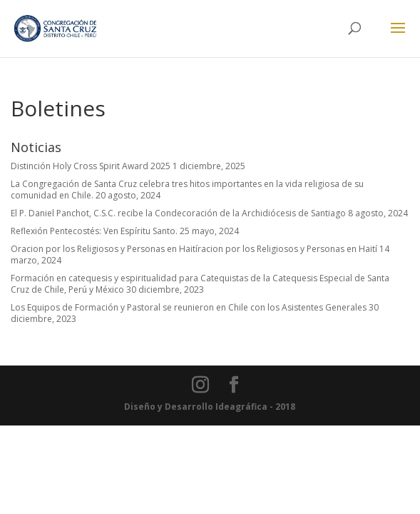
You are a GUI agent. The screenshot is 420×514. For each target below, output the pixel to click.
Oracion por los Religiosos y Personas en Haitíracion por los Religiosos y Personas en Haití (194, 249)
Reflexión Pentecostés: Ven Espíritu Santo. (94, 231)
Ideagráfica (241, 407)
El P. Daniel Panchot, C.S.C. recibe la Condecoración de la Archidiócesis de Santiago (178, 213)
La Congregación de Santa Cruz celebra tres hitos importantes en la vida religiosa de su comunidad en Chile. (187, 190)
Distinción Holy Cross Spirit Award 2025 (91, 166)
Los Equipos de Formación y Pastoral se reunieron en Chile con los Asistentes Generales (189, 307)
